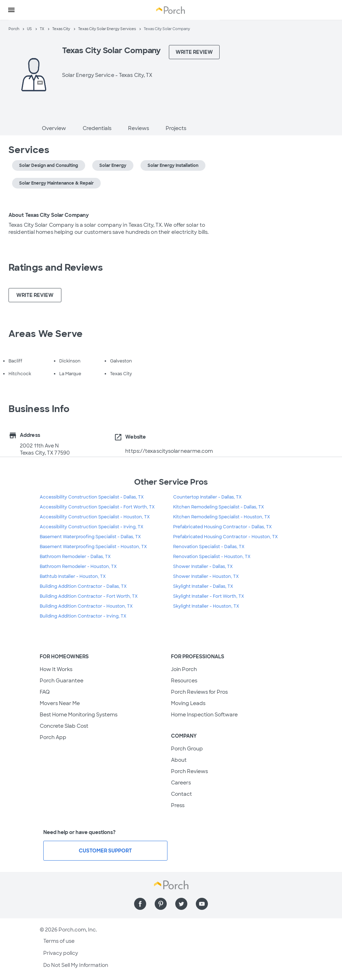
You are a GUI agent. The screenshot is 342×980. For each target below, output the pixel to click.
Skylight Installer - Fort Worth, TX (209, 596)
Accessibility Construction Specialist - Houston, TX (95, 517)
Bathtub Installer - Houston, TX (73, 576)
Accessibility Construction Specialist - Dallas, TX (92, 497)
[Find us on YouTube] (202, 904)
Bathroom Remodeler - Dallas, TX (75, 557)
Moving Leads (188, 703)
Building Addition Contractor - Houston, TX (86, 606)
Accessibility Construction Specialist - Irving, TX (92, 527)
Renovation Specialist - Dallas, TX (209, 547)
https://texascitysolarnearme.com (169, 451)
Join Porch (184, 669)
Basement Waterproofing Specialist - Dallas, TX (90, 537)
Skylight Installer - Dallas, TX (203, 586)
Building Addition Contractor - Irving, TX (83, 616)
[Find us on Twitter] (181, 904)
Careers (181, 783)
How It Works (56, 669)
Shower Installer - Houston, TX (206, 576)
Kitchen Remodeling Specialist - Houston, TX (222, 517)
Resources (184, 681)
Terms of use (59, 941)
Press (178, 805)
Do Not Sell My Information (76, 965)
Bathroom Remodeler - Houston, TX (78, 567)
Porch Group (187, 749)
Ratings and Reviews (56, 267)
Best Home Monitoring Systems (79, 715)
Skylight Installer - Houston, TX (206, 606)
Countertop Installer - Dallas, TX (207, 497)
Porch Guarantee (62, 681)
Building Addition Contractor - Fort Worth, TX (89, 596)
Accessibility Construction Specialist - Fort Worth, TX (97, 507)
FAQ (45, 692)
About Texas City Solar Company (49, 215)
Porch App (53, 737)
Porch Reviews (189, 771)
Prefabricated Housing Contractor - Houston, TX (225, 537)
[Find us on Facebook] (140, 904)
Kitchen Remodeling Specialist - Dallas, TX (219, 507)
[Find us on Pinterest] (161, 904)
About (179, 760)
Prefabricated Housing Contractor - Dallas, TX (222, 527)
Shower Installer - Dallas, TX (203, 567)
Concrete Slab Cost (64, 726)
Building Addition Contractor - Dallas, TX (83, 586)
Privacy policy (61, 953)
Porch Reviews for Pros (199, 692)
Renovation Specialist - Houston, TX (212, 557)
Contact (181, 794)
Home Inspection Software (204, 715)
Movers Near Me (60, 703)
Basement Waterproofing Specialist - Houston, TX (93, 547)
